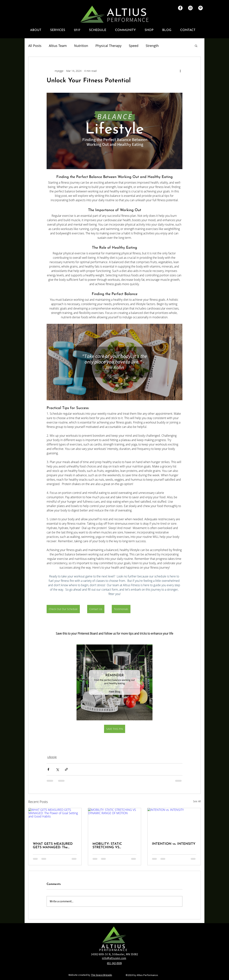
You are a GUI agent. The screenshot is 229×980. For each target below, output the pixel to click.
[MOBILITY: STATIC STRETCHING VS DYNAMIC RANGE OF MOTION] (115, 823)
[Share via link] (66, 769)
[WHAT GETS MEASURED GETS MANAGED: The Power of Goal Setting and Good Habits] (55, 823)
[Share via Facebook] (48, 769)
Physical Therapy (108, 46)
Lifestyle (52, 757)
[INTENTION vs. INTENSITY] (174, 823)
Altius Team (58, 46)
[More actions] (180, 71)
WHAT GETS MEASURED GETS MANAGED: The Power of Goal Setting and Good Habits (53, 846)
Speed (134, 46)
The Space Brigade (101, 975)
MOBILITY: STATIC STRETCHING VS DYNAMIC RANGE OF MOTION (110, 846)
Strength (152, 46)
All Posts (35, 46)
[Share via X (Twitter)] (57, 769)
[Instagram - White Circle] (190, 8)
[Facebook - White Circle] (180, 8)
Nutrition (81, 46)
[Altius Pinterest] (200, 8)
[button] (37, 30)
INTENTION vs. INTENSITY (174, 844)
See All (197, 801)
